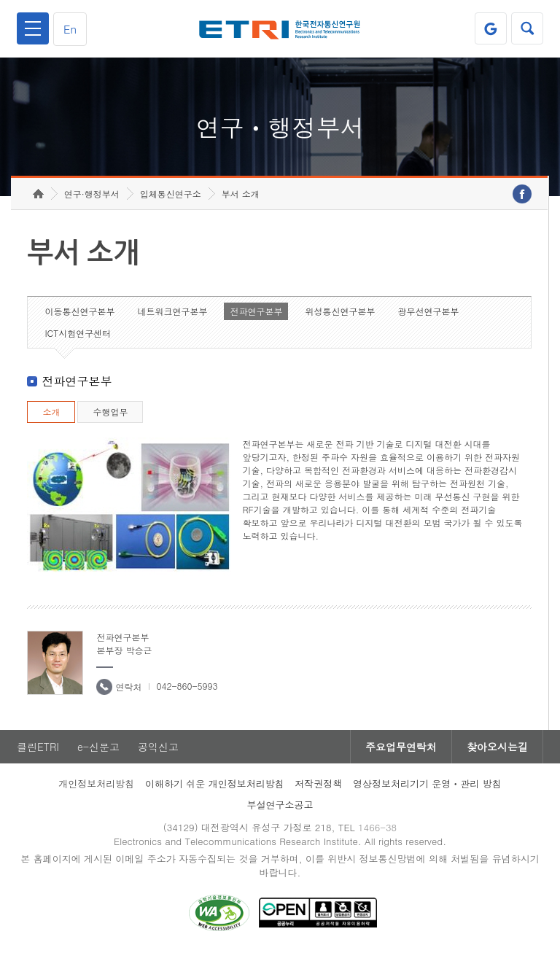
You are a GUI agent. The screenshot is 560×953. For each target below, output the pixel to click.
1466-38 (377, 827)
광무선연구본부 (428, 311)
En (70, 29)
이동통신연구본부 (79, 311)
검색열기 (527, 28)
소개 (51, 412)
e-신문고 (98, 747)
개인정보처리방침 (96, 783)
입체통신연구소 (171, 194)
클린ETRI (38, 747)
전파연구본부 (256, 311)
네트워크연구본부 (172, 311)
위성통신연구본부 (340, 311)
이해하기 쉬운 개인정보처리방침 (215, 783)
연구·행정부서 (92, 194)
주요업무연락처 (401, 747)
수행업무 (110, 412)
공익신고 (158, 747)
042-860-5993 (187, 686)
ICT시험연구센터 (78, 333)
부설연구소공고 (280, 805)
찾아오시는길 (497, 747)
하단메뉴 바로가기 (0, 0)
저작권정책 (318, 783)
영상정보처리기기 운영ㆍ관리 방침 (427, 783)
